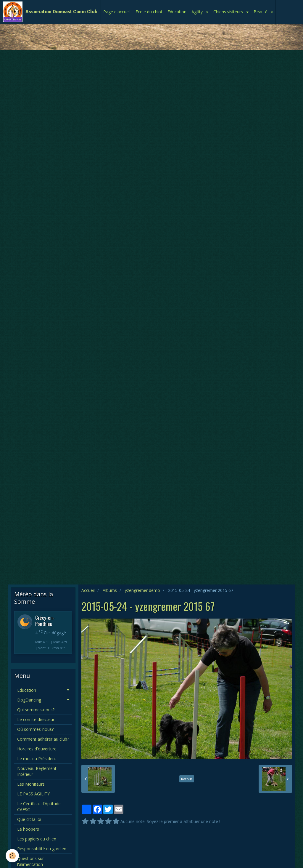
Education (177, 12)
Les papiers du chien (37, 839)
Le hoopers (28, 829)
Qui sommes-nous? (36, 710)
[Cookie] (13, 856)
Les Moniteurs (31, 784)
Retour (187, 779)
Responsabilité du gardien (42, 849)
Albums (110, 590)
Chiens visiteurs (229, 12)
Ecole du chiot (149, 12)
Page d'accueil (117, 12)
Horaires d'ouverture (37, 749)
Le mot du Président (37, 759)
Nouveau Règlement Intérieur (37, 771)
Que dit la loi (29, 819)
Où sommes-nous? (35, 729)
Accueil (88, 590)
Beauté (261, 12)
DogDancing (29, 700)
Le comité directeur (36, 719)
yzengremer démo (142, 590)
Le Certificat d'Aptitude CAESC (39, 807)
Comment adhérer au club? (43, 739)
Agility (198, 12)
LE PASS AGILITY (33, 794)
